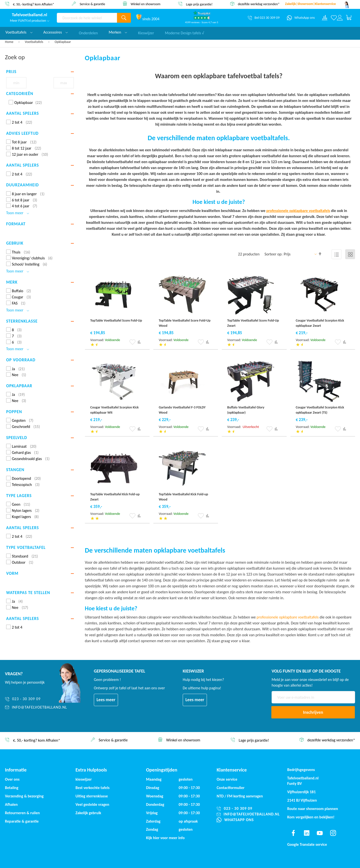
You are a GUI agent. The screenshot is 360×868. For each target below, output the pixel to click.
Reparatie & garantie (22, 821)
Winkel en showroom (146, 4)
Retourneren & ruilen (22, 813)
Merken (118, 32)
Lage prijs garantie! (199, 4)
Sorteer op (273, 254)
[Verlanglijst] (334, 18)
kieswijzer (84, 779)
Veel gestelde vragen (92, 804)
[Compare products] (325, 18)
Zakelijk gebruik (88, 813)
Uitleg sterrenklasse (92, 796)
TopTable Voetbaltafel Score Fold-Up (116, 320)
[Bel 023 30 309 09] (264, 18)
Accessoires (56, 32)
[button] (132, 342)
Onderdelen (88, 32)
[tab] (40, 72)
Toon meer (18, 213)
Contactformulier (230, 788)
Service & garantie (92, 4)
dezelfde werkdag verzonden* (259, 4)
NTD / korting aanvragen (240, 796)
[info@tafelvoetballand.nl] (36, 707)
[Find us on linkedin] (307, 833)
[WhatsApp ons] (301, 18)
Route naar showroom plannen (313, 809)
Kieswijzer (146, 32)
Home (10, 42)
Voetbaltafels (34, 42)
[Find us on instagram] (333, 833)
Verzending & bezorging (24, 796)
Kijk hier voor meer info (165, 838)
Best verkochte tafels (93, 788)
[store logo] (30, 15)
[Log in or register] (340, 18)
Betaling (12, 788)
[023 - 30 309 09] (36, 699)
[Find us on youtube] (320, 833)
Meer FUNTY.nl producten (30, 21)
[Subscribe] (313, 712)
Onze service (227, 779)
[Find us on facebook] (293, 833)
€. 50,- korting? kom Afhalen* (33, 4)
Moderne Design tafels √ (184, 32)
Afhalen (11, 804)
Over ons (12, 779)
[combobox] (87, 18)
